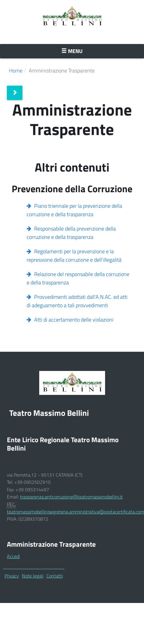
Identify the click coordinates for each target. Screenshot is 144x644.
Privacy (12, 576)
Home (16, 71)
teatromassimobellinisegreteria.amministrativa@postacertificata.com (75, 512)
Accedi (13, 556)
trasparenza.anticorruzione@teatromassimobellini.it (71, 497)
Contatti (55, 576)
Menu (86, 51)
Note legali (33, 576)
